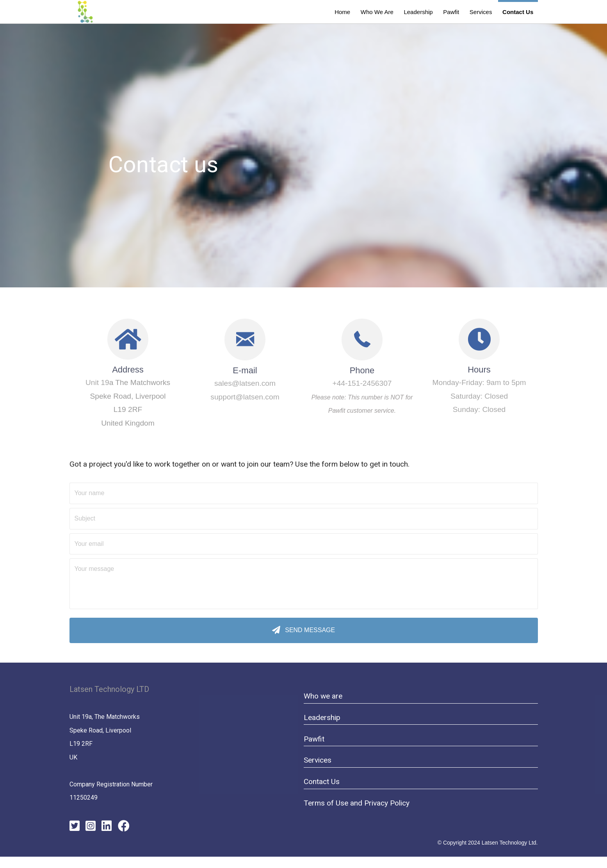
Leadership (322, 717)
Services (318, 760)
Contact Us (322, 782)
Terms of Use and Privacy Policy (357, 803)
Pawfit (314, 739)
